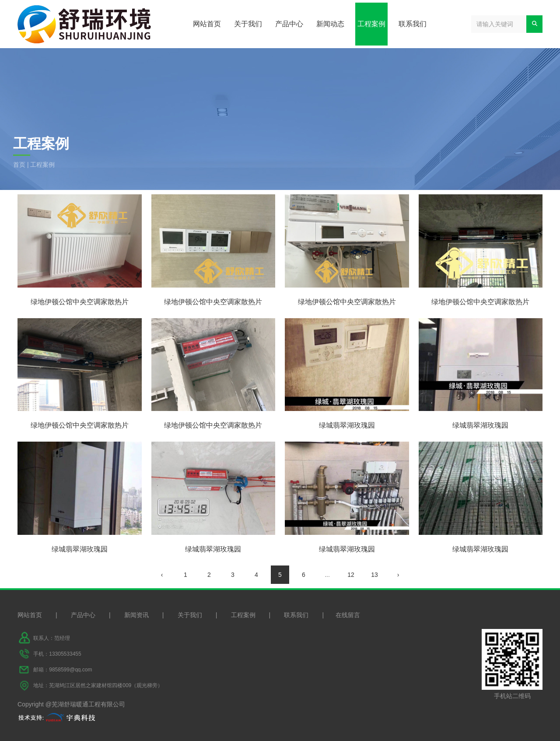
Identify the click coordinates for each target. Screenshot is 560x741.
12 (351, 575)
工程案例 (371, 24)
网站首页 (207, 24)
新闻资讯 (136, 615)
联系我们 (413, 24)
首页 (20, 165)
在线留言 (348, 615)
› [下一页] (398, 575)
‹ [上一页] (162, 575)
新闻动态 (330, 24)
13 (374, 575)
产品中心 (289, 24)
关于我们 (248, 24)
